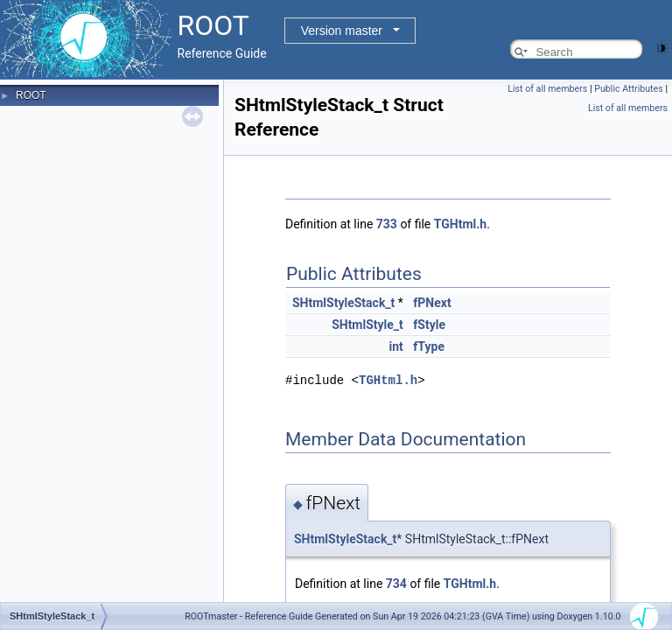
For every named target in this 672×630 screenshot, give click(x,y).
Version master (342, 31)
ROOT (31, 95)
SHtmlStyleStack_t (343, 303)
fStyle (429, 325)
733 (387, 224)
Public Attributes (629, 89)
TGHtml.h (460, 224)
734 (396, 583)
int (396, 346)
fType (429, 346)
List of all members (547, 89)
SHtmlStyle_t (367, 325)
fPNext (432, 303)
